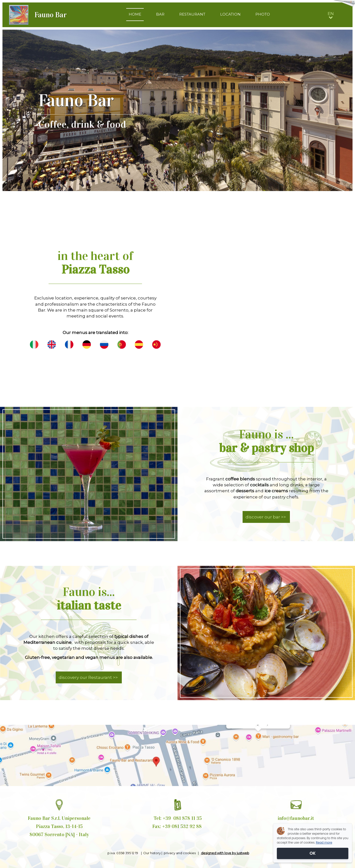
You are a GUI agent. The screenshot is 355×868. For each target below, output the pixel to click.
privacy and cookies (180, 853)
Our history (152, 853)
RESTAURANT (192, 14)
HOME (135, 14)
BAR (160, 14)
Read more (324, 842)
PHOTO (263, 14)
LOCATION (230, 14)
